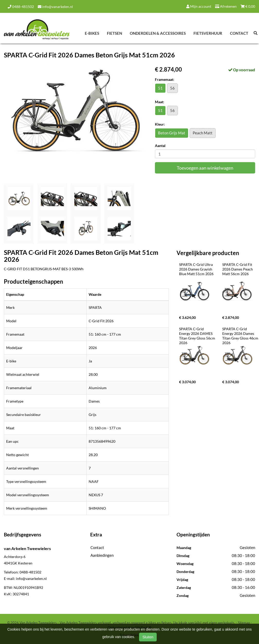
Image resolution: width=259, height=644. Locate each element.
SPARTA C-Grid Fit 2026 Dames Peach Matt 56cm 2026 (238, 269)
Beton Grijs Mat (172, 133)
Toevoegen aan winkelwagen (205, 168)
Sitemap (244, 623)
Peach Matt (203, 133)
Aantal (160, 146)
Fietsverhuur (208, 33)
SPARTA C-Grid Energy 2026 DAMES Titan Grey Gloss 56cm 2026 (197, 336)
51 (160, 88)
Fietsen (114, 33)
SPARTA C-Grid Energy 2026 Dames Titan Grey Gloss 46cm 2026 (241, 336)
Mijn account (199, 6)
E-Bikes (92, 33)
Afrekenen (226, 6)
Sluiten (148, 637)
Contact (239, 33)
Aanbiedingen (102, 555)
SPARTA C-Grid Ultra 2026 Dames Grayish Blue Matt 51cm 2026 (196, 269)
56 (172, 88)
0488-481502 (21, 7)
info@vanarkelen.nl (55, 7)
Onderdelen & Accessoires (158, 33)
